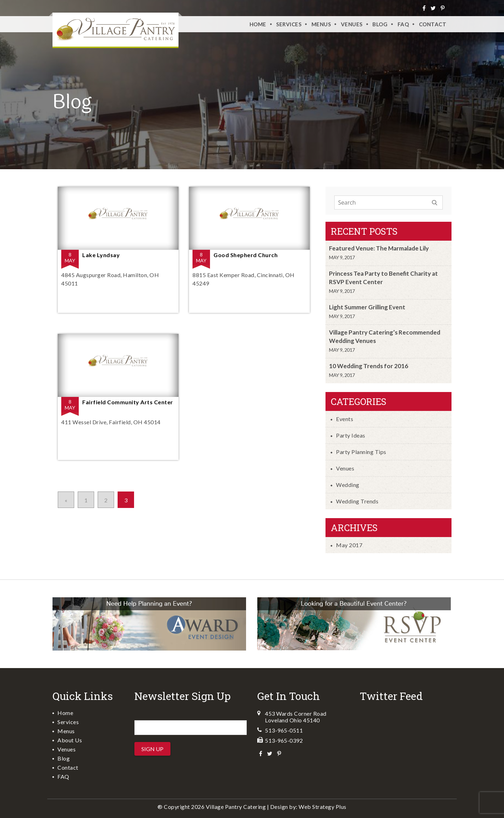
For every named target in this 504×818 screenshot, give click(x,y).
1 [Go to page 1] (86, 500)
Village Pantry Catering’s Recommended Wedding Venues (385, 336)
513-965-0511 (284, 730)
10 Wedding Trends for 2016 (369, 366)
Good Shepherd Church (246, 255)
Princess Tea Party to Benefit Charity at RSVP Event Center (383, 278)
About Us (70, 740)
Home (258, 24)
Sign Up (152, 749)
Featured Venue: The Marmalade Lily (379, 248)
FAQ (403, 24)
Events (345, 419)
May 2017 (349, 545)
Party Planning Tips (361, 452)
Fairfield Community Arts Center (128, 402)
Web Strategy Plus (323, 807)
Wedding (348, 485)
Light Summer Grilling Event (367, 307)
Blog (380, 24)
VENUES (352, 24)
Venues (345, 468)
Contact (433, 24)
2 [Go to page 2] (106, 500)
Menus (321, 24)
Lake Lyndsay (101, 255)
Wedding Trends (357, 501)
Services (289, 24)
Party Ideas (351, 435)
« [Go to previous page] (66, 500)
